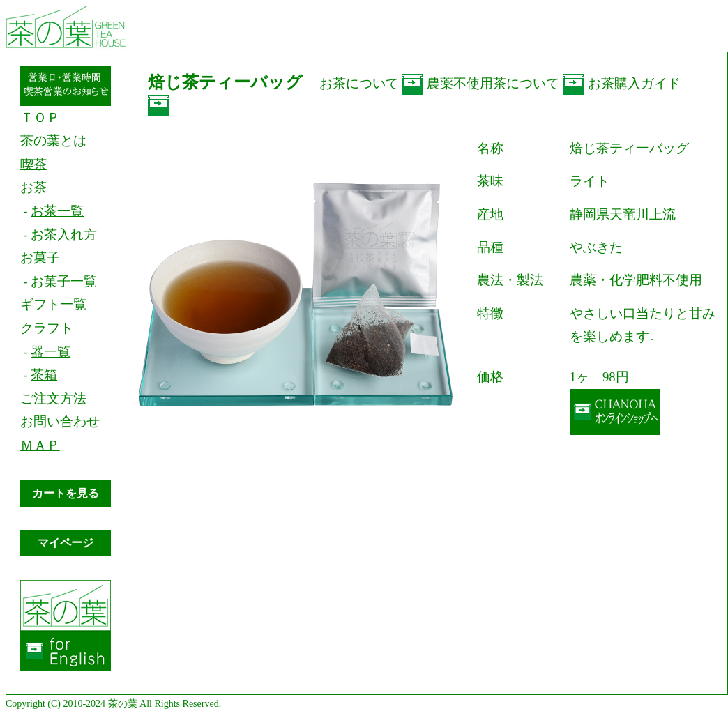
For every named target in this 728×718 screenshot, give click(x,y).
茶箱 (44, 375)
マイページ (66, 543)
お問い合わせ (60, 421)
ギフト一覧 (53, 304)
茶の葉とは (53, 140)
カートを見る (66, 493)
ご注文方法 (53, 398)
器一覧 (51, 352)
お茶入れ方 (64, 235)
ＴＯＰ (40, 117)
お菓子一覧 (64, 281)
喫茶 (33, 164)
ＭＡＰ (40, 445)
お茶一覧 (57, 211)
